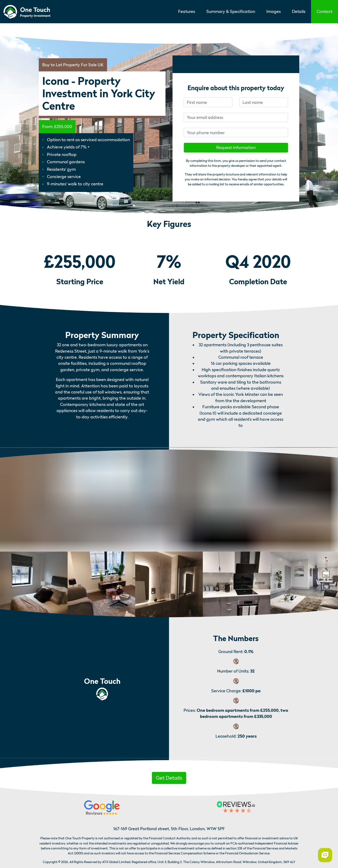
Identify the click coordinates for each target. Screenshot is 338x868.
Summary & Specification (231, 11)
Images (274, 11)
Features (187, 11)
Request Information (236, 147)
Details (299, 11)
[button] (325, 12)
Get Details (169, 778)
